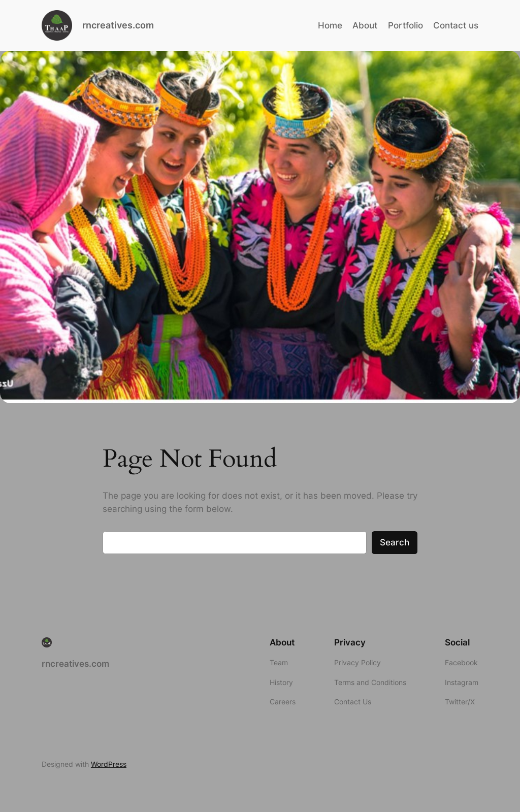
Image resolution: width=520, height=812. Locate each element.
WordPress (109, 764)
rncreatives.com (118, 25)
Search (395, 542)
